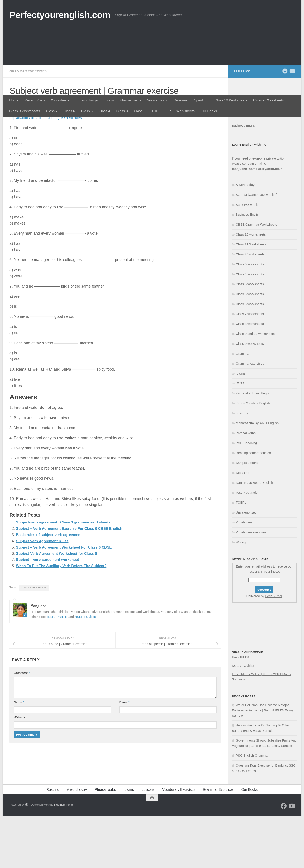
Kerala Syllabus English (253, 455)
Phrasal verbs (130, 100)
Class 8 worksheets (250, 376)
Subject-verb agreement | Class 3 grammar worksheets (67, 574)
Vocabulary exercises (251, 584)
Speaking (201, 100)
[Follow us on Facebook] (285, 123)
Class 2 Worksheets (250, 306)
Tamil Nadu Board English (254, 534)
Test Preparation (248, 544)
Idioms (109, 100)
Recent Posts (35, 100)
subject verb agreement (34, 639)
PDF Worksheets (181, 111)
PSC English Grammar (252, 807)
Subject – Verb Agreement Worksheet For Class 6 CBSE (67, 599)
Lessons (242, 465)
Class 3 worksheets (250, 316)
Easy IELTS (240, 709)
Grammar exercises (29, 123)
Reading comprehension (253, 505)
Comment (22, 724)
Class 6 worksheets (250, 346)
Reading (53, 841)
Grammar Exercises (218, 841)
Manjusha (22, 154)
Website (20, 769)
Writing (241, 594)
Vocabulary (156, 100)
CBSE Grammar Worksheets (256, 276)
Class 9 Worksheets (268, 100)
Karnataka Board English (254, 445)
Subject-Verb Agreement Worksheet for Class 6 (59, 605)
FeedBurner (274, 648)
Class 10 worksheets (251, 286)
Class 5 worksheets (250, 336)
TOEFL (157, 111)
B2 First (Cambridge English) (257, 246)
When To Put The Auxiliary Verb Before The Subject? (65, 617)
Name (19, 754)
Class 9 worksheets (250, 395)
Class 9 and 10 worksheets (255, 385)
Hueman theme (64, 856)
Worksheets (60, 100)
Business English (244, 177)
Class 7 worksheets (250, 366)
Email (124, 754)
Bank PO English (248, 256)
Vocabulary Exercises (179, 841)
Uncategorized (246, 564)
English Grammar (245, 167)
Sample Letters (247, 515)
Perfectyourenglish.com (60, 15)
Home (14, 100)
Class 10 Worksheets (231, 100)
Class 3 (122, 111)
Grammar (181, 100)
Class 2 (140, 111)
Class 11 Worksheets (251, 296)
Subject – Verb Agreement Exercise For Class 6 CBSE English (73, 580)
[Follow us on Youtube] (292, 123)
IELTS (240, 435)
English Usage (86, 100)
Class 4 (104, 111)
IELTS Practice (58, 668)
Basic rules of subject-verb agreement (51, 586)
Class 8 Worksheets (25, 111)
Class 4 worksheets (250, 326)
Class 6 (69, 111)
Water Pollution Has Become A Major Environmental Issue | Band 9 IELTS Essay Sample (263, 762)
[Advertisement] (152, 63)
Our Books (209, 111)
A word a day (245, 236)
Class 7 (52, 111)
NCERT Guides (87, 668)
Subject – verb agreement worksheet (50, 611)
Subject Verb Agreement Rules (44, 593)
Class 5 (87, 111)
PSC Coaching (246, 495)
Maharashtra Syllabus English (257, 475)
